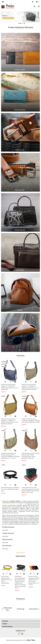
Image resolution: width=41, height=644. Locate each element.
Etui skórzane (7, 546)
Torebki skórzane (8, 533)
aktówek (17, 504)
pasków (8, 504)
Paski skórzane (7, 539)
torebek (12, 504)
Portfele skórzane (8, 527)
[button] (37, 2)
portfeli (4, 504)
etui (23, 504)
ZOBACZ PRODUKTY (8, 18)
